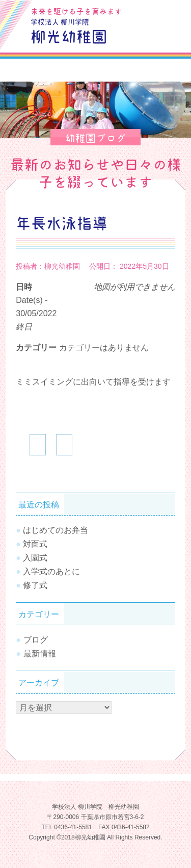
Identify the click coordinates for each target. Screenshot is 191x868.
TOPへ (168, 830)
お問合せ (169, 12)
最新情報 (40, 654)
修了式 (35, 585)
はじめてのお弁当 (56, 530)
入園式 (35, 558)
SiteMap (146, 36)
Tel (169, 36)
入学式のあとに (51, 571)
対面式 (35, 544)
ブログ (146, 12)
